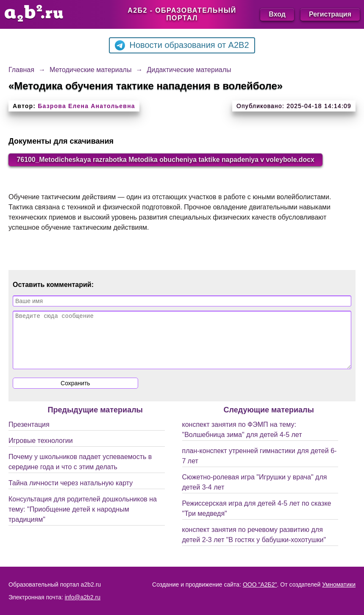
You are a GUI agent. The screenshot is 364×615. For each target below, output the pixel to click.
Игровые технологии (41, 451)
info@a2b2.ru (83, 597)
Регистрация (330, 14)
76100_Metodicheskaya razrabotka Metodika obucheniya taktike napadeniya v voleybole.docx (168, 160)
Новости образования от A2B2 (182, 45)
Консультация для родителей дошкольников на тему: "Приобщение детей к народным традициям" (83, 519)
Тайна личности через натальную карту (71, 493)
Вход (277, 14)
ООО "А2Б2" (260, 584)
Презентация (29, 435)
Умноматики (339, 584)
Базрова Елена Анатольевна (86, 106)
